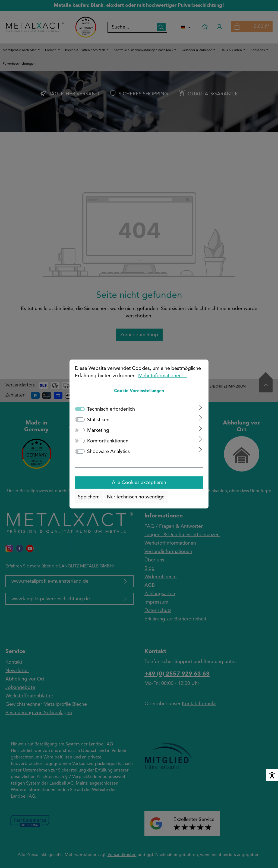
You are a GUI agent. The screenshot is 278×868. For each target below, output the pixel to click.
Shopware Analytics (108, 452)
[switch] (80, 420)
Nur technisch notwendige (136, 497)
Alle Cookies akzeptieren (139, 483)
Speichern (89, 497)
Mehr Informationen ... (163, 376)
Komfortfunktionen (108, 441)
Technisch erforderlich (111, 409)
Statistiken (98, 420)
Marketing (98, 430)
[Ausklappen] (200, 407)
